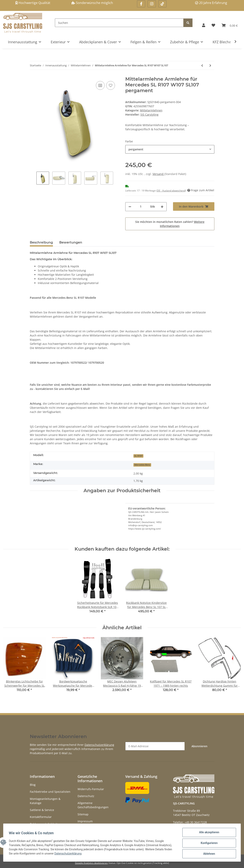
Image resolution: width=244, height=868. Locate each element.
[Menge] (141, 207)
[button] (204, 25)
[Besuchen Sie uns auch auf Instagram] (152, 4)
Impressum (85, 821)
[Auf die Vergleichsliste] (100, 85)
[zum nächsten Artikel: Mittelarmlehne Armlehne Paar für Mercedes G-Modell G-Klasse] (210, 65)
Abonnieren (199, 746)
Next (116, 178)
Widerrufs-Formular (91, 789)
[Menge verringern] (130, 207)
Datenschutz (86, 796)
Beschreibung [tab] (41, 242)
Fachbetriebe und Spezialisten (50, 792)
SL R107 (138, 456)
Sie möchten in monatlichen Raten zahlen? (170, 224)
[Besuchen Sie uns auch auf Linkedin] (162, 4)
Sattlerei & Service (42, 810)
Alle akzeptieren (208, 833)
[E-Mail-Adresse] (155, 746)
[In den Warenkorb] (194, 206)
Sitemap (83, 814)
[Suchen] (119, 23)
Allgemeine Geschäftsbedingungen (93, 805)
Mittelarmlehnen (151, 110)
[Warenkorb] (230, 25)
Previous (33, 178)
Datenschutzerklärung (99, 745)
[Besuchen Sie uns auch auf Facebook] (141, 4)
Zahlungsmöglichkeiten (45, 824)
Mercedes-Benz (142, 465)
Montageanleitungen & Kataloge (45, 801)
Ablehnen (208, 854)
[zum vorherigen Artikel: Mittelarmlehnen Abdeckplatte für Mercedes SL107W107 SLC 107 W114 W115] (202, 65)
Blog (33, 785)
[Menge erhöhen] (162, 207)
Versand (158, 174)
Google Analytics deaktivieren (91, 863)
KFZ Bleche (222, 42)
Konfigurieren (208, 844)
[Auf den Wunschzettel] (111, 85)
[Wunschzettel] (213, 25)
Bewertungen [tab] (71, 242)
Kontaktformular (41, 817)
